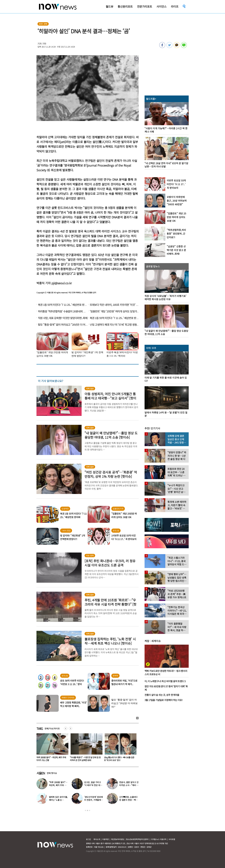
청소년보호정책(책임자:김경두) (137, 839)
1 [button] (85, 810)
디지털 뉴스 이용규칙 (159, 839)
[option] (51, 748)
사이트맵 (172, 839)
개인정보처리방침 (117, 839)
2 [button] (87, 810)
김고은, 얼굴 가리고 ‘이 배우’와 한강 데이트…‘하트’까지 (93, 785)
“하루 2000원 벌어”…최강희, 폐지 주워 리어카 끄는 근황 (85, 759)
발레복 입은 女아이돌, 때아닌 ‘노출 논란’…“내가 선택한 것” (58, 800)
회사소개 (97, 839)
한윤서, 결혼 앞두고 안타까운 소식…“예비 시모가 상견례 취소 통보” (50, 759)
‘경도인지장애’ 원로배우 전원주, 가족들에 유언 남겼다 (94, 800)
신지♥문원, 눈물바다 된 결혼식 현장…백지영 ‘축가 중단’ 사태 (128, 800)
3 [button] (90, 810)
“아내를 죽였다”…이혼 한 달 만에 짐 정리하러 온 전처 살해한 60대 (119, 759)
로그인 (88, 839)
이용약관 (105, 839)
